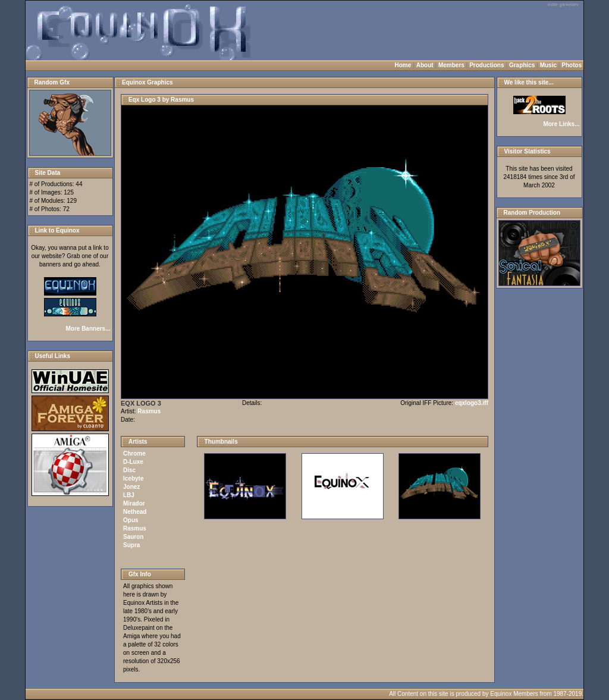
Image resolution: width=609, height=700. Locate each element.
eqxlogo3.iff (472, 403)
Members (451, 65)
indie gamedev (563, 4)
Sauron (133, 537)
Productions (486, 65)
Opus (131, 520)
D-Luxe (133, 462)
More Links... (561, 124)
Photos (572, 65)
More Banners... (88, 329)
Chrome (134, 453)
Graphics (522, 65)
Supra (131, 545)
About (425, 65)
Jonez (131, 487)
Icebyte (133, 478)
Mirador (134, 503)
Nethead (135, 512)
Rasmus (149, 411)
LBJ (129, 495)
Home (403, 65)
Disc (129, 470)
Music (548, 65)
